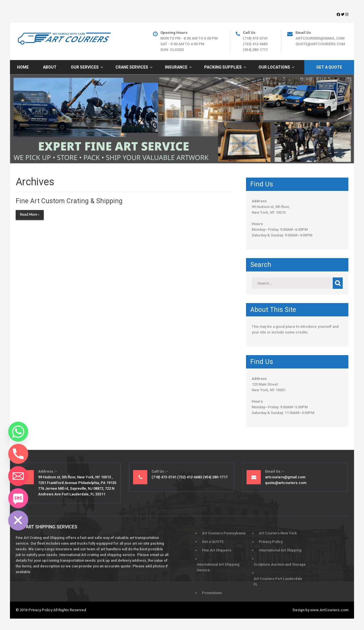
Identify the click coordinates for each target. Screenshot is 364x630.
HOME (23, 67)
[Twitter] (343, 15)
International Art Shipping (280, 550)
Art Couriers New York (278, 533)
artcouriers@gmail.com (320, 38)
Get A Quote (329, 67)
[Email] (18, 476)
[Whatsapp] (18, 432)
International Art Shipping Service (218, 567)
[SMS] (18, 498)
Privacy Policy (271, 542)
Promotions (212, 593)
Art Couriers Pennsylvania (224, 533)
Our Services (85, 67)
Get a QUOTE (213, 542)
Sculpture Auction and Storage (280, 564)
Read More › (30, 215)
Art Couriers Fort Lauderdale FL (278, 581)
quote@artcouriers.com (320, 44)
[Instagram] (347, 15)
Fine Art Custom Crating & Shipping (69, 201)
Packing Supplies (223, 67)
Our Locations (274, 67)
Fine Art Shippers (217, 550)
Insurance (176, 67)
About (50, 67)
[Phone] (18, 454)
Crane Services (132, 67)
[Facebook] (339, 15)
